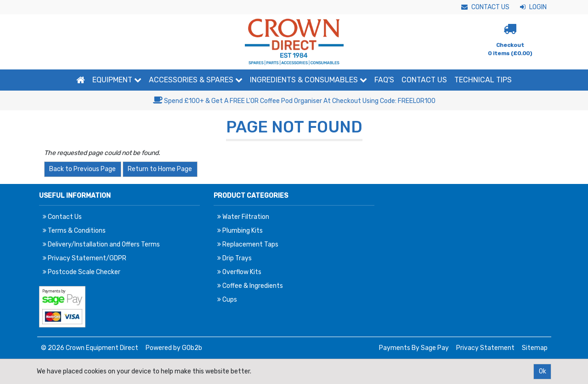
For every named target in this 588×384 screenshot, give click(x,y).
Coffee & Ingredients (250, 286)
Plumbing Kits (240, 231)
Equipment (117, 80)
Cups (227, 300)
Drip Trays (235, 258)
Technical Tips (483, 80)
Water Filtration (243, 217)
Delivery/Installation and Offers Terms (101, 244)
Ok (543, 371)
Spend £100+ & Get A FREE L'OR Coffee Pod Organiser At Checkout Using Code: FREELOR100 (294, 101)
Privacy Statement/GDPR (85, 258)
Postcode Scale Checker (82, 272)
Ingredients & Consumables (308, 80)
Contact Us (485, 7)
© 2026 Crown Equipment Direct (90, 348)
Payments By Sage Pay (414, 348)
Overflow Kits (239, 272)
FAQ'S (384, 80)
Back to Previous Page (82, 169)
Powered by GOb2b (174, 348)
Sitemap (535, 348)
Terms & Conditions (74, 231)
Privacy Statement (485, 348)
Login (533, 7)
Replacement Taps (248, 244)
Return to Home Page (160, 169)
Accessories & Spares (196, 80)
